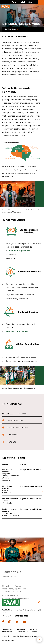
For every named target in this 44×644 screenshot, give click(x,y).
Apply (15, 2)
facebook (3, 622)
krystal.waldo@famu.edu (31, 499)
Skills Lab (10, 442)
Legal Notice (20, 630)
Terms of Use (7, 630)
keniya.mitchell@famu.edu (32, 470)
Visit (23, 2)
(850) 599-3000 (22, 616)
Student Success (13, 421)
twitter (17, 622)
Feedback (33, 632)
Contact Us (7, 616)
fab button (39, 640)
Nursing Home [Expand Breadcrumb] (10, 29)
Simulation (10, 435)
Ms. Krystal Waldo (10, 499)
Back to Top (39, 602)
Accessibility (21, 632)
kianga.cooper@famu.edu (32, 486)
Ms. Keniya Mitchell (7, 471)
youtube (24, 622)
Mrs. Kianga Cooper (7, 487)
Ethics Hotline (7, 632)
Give (30, 2)
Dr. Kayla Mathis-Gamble (10, 510)
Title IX (32, 630)
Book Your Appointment (20, 251)
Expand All (8, 414)
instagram (10, 622)
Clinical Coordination (15, 428)
